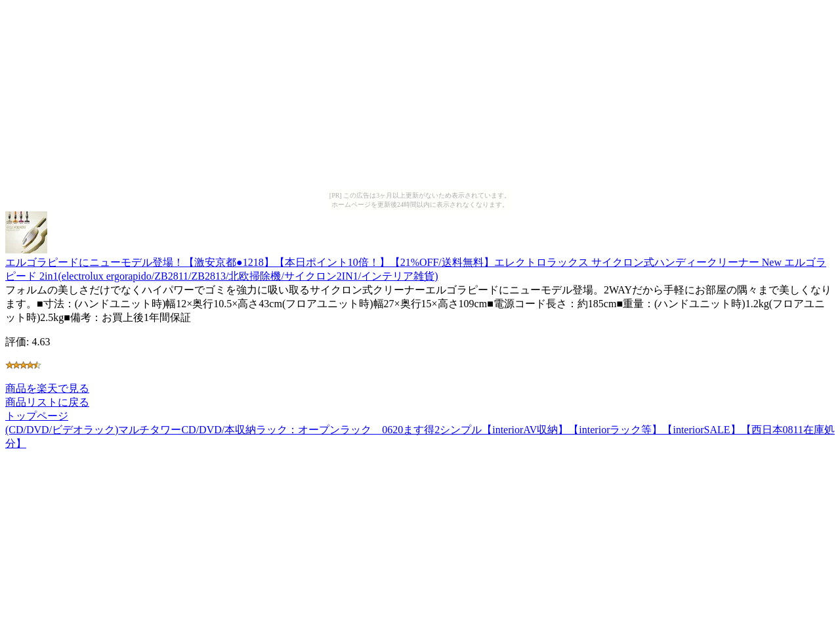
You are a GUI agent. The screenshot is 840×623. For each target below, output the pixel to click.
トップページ (37, 416)
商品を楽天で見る (47, 388)
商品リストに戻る (47, 402)
